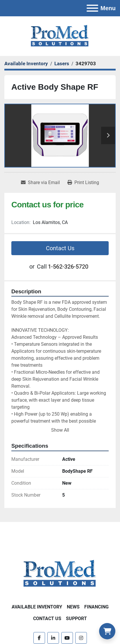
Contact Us (60, 248)
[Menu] (92, 8)
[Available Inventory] (26, 63)
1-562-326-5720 (68, 267)
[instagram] (81, 638)
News (73, 607)
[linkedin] (53, 638)
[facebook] (39, 638)
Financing (96, 607)
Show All (60, 430)
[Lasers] (62, 63)
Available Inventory (37, 607)
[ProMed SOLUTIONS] (60, 573)
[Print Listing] (83, 183)
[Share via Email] (40, 183)
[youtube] (67, 638)
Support (76, 619)
